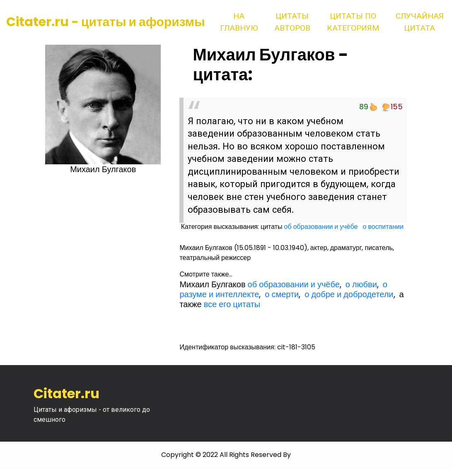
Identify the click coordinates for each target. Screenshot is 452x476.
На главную (239, 22)
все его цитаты (232, 304)
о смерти (282, 294)
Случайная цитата (420, 22)
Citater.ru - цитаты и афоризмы (106, 22)
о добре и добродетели (349, 294)
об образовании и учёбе (321, 227)
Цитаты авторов (292, 22)
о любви (361, 284)
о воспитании (383, 227)
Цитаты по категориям (353, 22)
